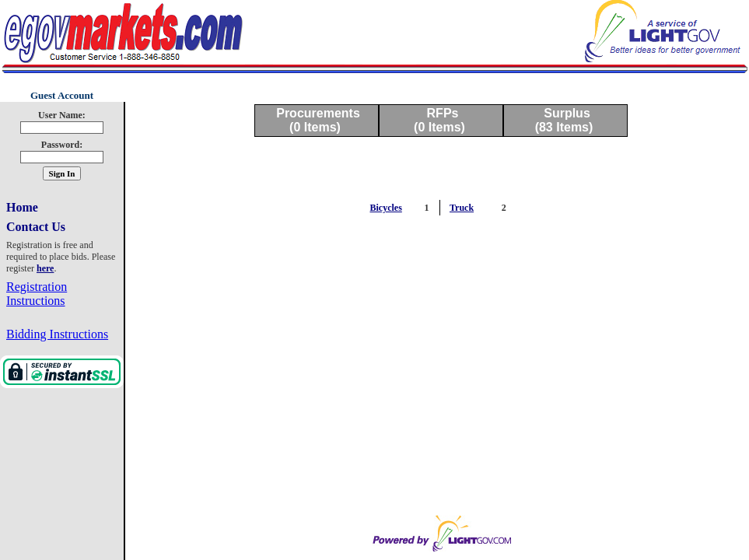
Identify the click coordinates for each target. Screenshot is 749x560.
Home (22, 207)
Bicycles (386, 208)
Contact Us (36, 227)
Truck (462, 208)
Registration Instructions (37, 294)
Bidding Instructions (57, 334)
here (45, 268)
